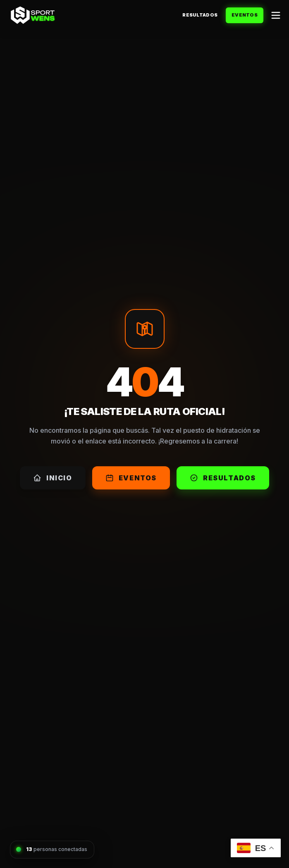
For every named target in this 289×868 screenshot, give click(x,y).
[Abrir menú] (276, 15)
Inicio (53, 478)
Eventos (245, 15)
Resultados (200, 15)
